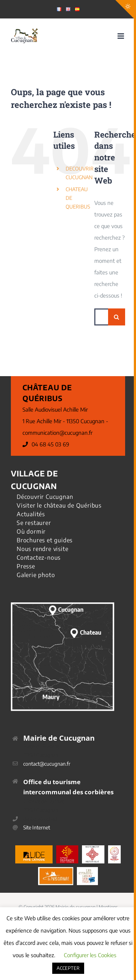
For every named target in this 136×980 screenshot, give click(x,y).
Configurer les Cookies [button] (90, 955)
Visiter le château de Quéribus (59, 505)
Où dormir (31, 531)
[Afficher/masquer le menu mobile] (121, 36)
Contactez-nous (39, 558)
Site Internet (37, 827)
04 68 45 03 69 (50, 444)
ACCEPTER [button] (68, 968)
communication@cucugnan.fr (57, 433)
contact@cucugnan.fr (47, 764)
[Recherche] (117, 317)
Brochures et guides (45, 540)
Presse (26, 566)
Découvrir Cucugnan (45, 497)
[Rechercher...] (101, 317)
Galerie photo (36, 575)
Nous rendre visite (42, 549)
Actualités (31, 514)
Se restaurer (34, 523)
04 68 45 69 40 (40, 819)
